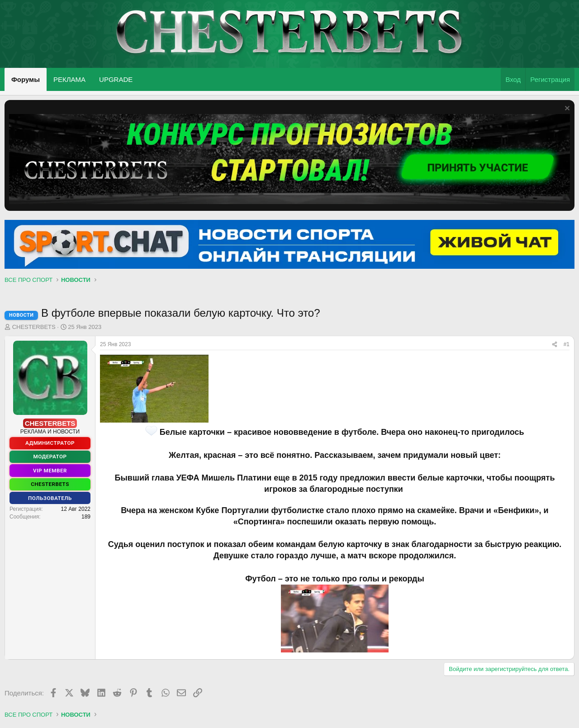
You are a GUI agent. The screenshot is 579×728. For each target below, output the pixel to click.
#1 (567, 344)
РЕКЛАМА (69, 79)
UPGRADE (116, 79)
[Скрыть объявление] (566, 109)
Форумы (26, 79)
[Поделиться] (555, 345)
